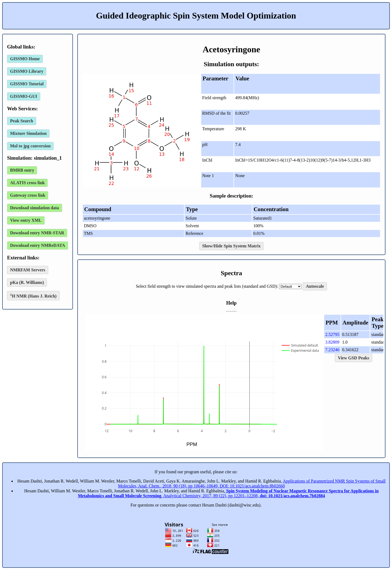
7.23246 (332, 350)
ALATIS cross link (27, 183)
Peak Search (22, 121)
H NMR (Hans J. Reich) (33, 295)
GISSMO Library (27, 71)
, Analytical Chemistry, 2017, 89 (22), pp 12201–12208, (228, 493)
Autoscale (315, 286)
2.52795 (332, 334)
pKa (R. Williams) (27, 282)
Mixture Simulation (28, 133)
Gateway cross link (28, 195)
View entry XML (26, 220)
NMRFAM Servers (28, 270)
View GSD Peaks (353, 358)
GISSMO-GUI (24, 96)
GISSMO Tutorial (27, 84)
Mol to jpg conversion (30, 146)
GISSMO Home (25, 59)
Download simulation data (35, 208)
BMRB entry (22, 170)
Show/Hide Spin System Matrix (232, 246)
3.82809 (332, 342)
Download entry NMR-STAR (37, 233)
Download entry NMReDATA (38, 245)
